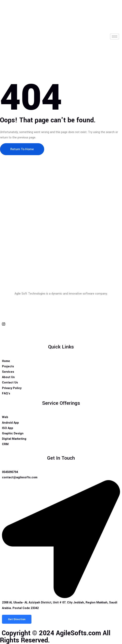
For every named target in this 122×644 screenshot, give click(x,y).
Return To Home (22, 149)
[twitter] (61, 315)
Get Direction (17, 619)
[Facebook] (61, 305)
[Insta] (61, 324)
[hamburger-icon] (115, 36)
